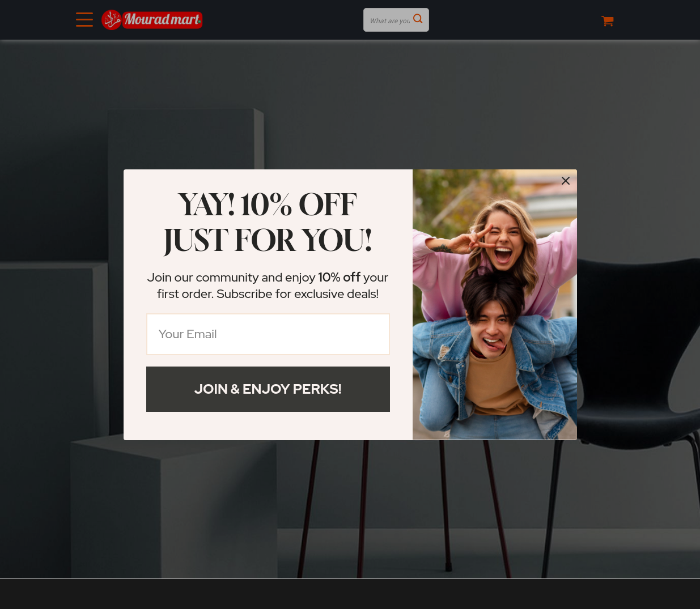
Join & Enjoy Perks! (268, 389)
